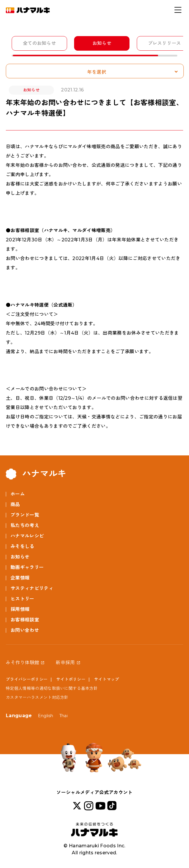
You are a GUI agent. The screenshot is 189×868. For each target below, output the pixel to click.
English (46, 716)
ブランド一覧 (25, 515)
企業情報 (20, 578)
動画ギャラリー (27, 567)
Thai (63, 716)
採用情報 (20, 609)
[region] (97, 46)
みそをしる (22, 546)
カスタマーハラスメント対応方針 (37, 697)
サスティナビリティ (32, 588)
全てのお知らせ (39, 43)
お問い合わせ (25, 630)
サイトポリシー (71, 679)
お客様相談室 (25, 620)
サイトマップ (107, 679)
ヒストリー (22, 599)
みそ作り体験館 (22, 663)
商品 (15, 504)
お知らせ (102, 43)
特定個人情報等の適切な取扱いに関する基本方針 (52, 688)
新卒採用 (65, 663)
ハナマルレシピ (27, 536)
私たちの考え (25, 525)
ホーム (18, 494)
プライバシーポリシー (27, 679)
